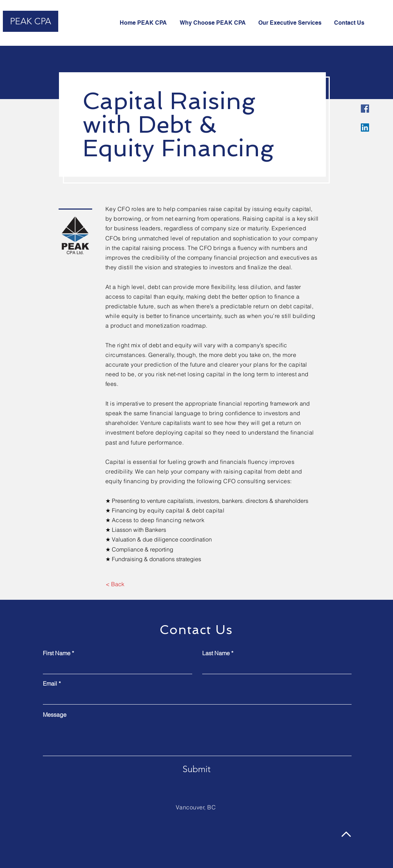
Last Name (216, 653)
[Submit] (196, 769)
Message (55, 715)
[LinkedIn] (365, 127)
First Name (57, 653)
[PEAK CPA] (31, 21)
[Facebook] (365, 109)
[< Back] (115, 584)
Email (50, 683)
